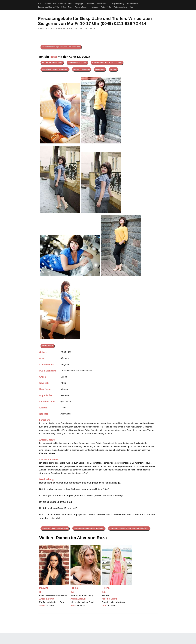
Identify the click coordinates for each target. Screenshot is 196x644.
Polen (63, 7)
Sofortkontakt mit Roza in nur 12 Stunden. (107, 63)
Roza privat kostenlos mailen (52, 63)
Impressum (94, 7)
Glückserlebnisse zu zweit (77, 63)
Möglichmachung (118, 4)
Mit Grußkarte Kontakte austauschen (55, 69)
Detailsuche (90, 4)
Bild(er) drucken (47, 346)
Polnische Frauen (81, 7)
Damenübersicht (50, 4)
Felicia (74, 588)
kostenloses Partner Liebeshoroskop (55, 528)
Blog (131, 7)
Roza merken (100, 69)
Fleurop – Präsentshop (81, 69)
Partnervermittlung (120, 7)
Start (40, 4)
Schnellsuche (102, 4)
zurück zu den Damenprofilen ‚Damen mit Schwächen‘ (61, 47)
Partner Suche (106, 7)
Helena (106, 588)
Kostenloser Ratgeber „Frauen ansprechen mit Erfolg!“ (129, 528)
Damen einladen (132, 4)
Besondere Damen (65, 4)
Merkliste (113, 69)
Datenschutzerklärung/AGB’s (48, 7)
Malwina (44, 588)
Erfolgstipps (79, 4)
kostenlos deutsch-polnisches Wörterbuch (89, 528)
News (70, 7)
